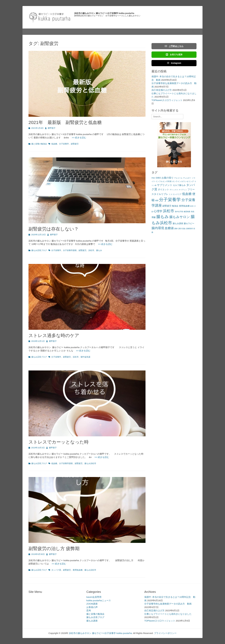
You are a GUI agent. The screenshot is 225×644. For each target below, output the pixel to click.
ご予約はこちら (174, 46)
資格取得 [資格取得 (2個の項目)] (189, 229)
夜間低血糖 (78, 570)
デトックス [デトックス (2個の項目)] (174, 190)
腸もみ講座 (92, 621)
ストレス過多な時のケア (54, 335)
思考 (89, 610)
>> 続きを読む (78, 138)
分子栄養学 (64, 144)
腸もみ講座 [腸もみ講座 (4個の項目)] (178, 223)
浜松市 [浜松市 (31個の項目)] (169, 211)
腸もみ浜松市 (90, 463)
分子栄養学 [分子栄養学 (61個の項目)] (170, 199)
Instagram (174, 63)
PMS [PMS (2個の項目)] (153, 178)
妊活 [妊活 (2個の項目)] (192, 206)
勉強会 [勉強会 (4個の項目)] (175, 206)
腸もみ (99, 250)
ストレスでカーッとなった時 (59, 442)
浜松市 (91, 250)
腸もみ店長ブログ (39, 250)
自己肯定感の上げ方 (162, 90)
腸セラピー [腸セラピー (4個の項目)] (189, 223)
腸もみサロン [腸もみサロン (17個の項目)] (180, 217)
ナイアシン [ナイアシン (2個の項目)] (183, 190)
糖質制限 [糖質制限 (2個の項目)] (187, 212)
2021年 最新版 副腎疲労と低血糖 (65, 122)
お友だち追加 (174, 54)
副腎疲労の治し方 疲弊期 (54, 548)
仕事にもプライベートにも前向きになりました (168, 614)
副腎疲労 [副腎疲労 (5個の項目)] (167, 206)
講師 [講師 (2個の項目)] (176, 229)
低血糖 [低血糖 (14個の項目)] (187, 194)
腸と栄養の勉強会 (39, 144)
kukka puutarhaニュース (99, 600)
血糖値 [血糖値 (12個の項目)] (169, 228)
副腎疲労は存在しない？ (54, 229)
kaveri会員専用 (94, 597)
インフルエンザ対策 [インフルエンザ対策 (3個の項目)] (163, 181)
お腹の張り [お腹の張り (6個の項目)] (168, 178)
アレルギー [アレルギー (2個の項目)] (187, 178)
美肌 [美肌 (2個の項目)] (193, 212)
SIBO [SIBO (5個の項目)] (158, 178)
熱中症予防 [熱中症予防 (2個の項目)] (179, 212)
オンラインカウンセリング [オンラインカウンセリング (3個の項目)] (183, 181)
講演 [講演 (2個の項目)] (180, 229)
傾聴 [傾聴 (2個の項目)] (157, 200)
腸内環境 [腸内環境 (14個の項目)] (158, 228)
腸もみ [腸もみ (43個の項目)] (163, 217)
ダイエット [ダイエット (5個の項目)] (163, 189)
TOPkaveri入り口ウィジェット (167, 100)
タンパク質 (56, 570)
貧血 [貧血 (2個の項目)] (184, 229)
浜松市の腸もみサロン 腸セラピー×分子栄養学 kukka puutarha (104, 13)
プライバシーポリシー (165, 633)
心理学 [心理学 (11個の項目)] (158, 211)
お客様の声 (92, 607)
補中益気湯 (85, 357)
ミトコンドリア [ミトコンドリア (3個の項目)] (175, 194)
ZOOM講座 (92, 604)
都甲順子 (52, 128)
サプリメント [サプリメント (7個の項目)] (165, 185)
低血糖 (54, 144)
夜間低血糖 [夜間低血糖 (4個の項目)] (184, 206)
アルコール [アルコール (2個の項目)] (178, 178)
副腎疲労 (75, 144)
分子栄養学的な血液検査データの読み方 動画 (168, 604)
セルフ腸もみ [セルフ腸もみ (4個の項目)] (179, 185)
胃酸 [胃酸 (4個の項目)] (154, 217)
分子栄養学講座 (70, 250)
